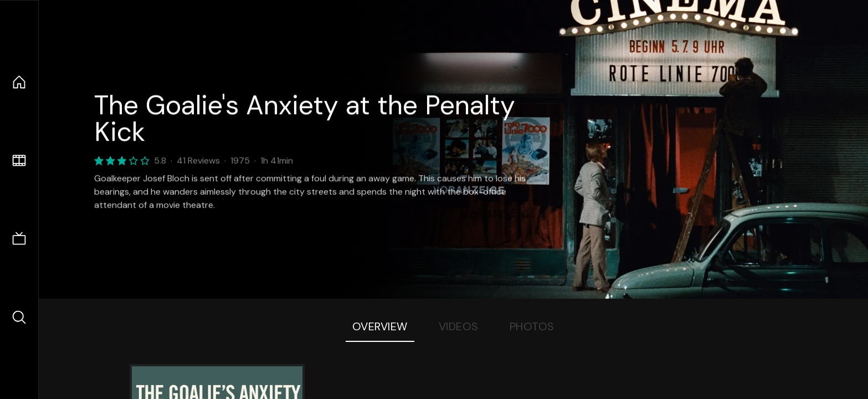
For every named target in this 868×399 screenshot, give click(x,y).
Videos (459, 326)
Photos (532, 326)
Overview (380, 326)
